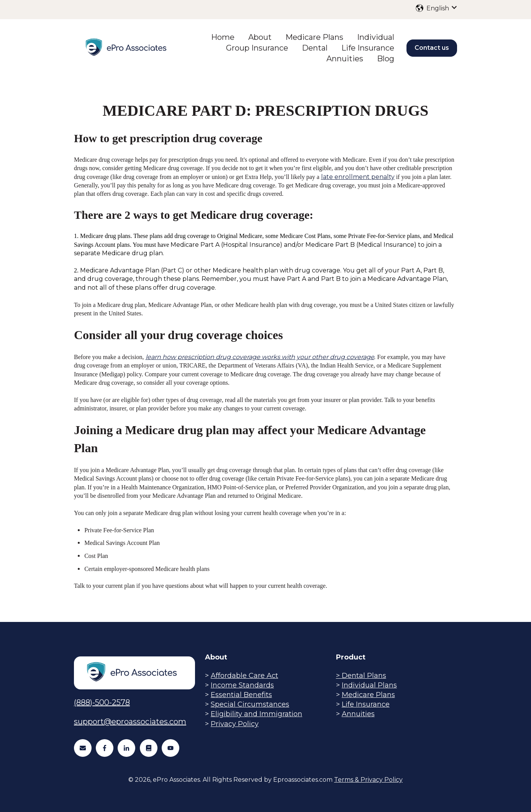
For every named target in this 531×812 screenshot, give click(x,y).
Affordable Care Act (244, 676)
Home (223, 37)
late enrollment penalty (358, 177)
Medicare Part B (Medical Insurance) (362, 245)
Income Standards (242, 685)
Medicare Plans (314, 37)
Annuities (345, 59)
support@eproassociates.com (130, 722)
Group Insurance (257, 48)
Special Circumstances (250, 704)
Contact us (432, 48)
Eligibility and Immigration (256, 714)
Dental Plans (364, 676)
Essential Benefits (241, 695)
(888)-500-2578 (102, 702)
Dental (315, 48)
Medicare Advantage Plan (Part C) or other (146, 270)
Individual (376, 37)
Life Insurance (368, 48)
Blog (386, 59)
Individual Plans (369, 685)
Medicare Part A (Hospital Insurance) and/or (238, 245)
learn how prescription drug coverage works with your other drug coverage (260, 357)
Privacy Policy (235, 724)
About (260, 37)
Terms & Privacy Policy (368, 780)
